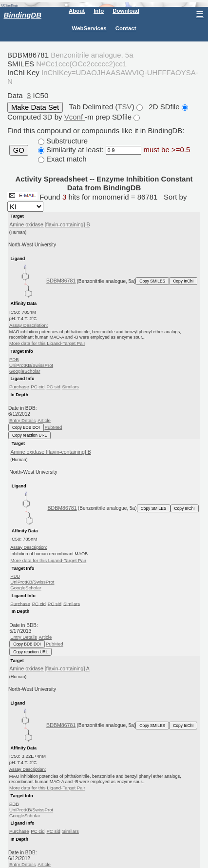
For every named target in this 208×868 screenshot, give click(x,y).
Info (99, 11)
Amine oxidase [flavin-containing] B (49, 224)
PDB (14, 359)
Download (126, 11)
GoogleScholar (25, 371)
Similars (71, 387)
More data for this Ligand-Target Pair (47, 343)
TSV (124, 107)
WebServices (89, 28)
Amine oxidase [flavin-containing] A (49, 668)
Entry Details (22, 420)
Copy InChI (183, 281)
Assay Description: (29, 325)
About (77, 11)
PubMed (54, 427)
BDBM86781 (61, 281)
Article (44, 420)
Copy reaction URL (29, 435)
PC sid (53, 387)
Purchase (19, 387)
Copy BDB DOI (26, 427)
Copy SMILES (152, 281)
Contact (126, 28)
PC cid (38, 387)
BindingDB (23, 15)
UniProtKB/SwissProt (31, 365)
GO (19, 150)
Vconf (75, 117)
